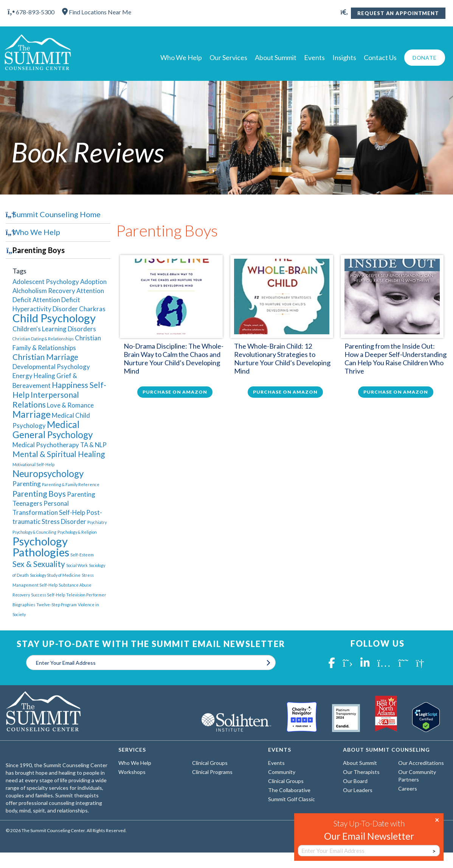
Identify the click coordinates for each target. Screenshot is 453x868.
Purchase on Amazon (175, 392)
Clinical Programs (212, 772)
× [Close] (437, 819)
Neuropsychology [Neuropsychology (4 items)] (48, 473)
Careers (408, 788)
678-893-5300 (31, 12)
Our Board (355, 781)
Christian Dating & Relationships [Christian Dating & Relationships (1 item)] (43, 339)
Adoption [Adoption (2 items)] (93, 282)
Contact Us (380, 57)
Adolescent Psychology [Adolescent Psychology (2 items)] (46, 282)
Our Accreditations (421, 763)
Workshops (132, 772)
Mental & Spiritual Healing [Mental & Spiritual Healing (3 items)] (59, 454)
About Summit (276, 57)
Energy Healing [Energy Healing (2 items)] (34, 376)
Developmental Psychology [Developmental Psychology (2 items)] (51, 367)
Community (282, 772)
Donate (425, 58)
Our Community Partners (417, 776)
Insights (344, 57)
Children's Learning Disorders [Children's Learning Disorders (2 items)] (54, 329)
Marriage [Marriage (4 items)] (32, 414)
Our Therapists (361, 772)
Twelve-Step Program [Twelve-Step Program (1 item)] (57, 605)
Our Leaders (358, 790)
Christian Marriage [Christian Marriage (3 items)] (45, 357)
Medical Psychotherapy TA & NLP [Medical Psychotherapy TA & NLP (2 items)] (60, 445)
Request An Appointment (398, 13)
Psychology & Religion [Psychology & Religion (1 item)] (77, 532)
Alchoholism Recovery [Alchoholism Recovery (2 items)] (44, 291)
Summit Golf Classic (292, 799)
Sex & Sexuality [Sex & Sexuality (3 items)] (39, 564)
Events (314, 57)
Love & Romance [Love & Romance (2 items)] (70, 405)
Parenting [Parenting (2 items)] (27, 484)
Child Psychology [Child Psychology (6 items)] (54, 318)
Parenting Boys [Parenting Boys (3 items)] (39, 493)
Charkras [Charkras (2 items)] (92, 309)
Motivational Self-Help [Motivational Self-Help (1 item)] (33, 464)
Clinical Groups (210, 763)
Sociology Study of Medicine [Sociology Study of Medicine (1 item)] (55, 575)
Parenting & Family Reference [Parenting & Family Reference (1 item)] (71, 484)
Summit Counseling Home (57, 214)
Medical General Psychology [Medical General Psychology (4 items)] (53, 429)
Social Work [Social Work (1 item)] (77, 565)
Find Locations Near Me (97, 12)
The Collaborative (289, 790)
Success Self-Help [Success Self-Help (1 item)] (48, 595)
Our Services (228, 57)
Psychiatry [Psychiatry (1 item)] (97, 522)
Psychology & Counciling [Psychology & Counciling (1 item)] (34, 532)
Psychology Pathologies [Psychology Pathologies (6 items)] (41, 547)
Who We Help (181, 57)
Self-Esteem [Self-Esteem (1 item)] (82, 555)
